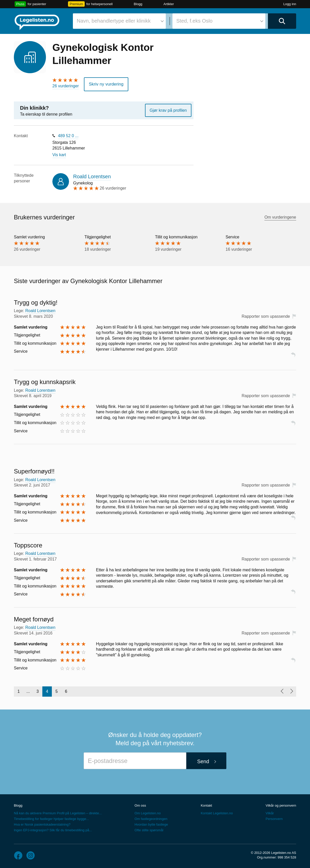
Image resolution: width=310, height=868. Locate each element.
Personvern (274, 818)
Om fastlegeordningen (151, 818)
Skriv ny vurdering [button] (105, 84)
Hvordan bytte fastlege (151, 824)
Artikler (169, 4)
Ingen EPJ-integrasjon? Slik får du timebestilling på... (53, 829)
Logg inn (290, 4)
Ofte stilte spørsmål (149, 829)
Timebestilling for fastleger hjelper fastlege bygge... (51, 818)
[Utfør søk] (282, 21)
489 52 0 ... (68, 135)
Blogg (138, 4)
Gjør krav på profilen (168, 110)
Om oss (140, 805)
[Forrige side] (282, 691)
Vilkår (270, 812)
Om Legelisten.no (148, 812)
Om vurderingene (280, 217)
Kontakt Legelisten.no (217, 812)
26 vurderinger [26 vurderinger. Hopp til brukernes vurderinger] (66, 86)
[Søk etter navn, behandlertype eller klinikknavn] (119, 21)
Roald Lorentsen (92, 176)
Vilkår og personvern (281, 805)
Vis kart (59, 154)
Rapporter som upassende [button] (266, 316)
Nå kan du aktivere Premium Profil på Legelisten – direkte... (58, 812)
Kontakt (206, 805)
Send (203, 761)
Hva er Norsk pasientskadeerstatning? (42, 824)
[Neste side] (291, 691)
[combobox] (119, 21)
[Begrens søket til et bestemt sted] (219, 21)
